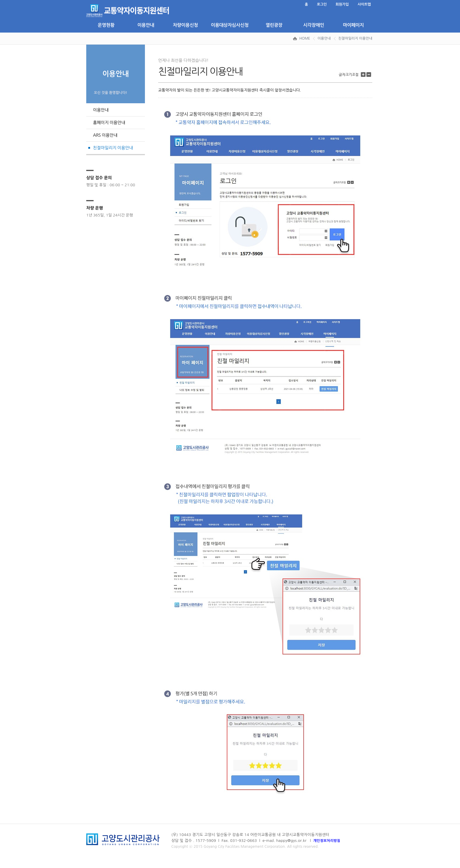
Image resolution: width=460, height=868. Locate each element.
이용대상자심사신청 (230, 25)
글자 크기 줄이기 (369, 75)
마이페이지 (353, 25)
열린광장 (274, 25)
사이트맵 (364, 4)
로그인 (322, 4)
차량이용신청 (185, 25)
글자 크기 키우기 (364, 75)
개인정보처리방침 (327, 841)
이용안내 (146, 25)
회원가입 (342, 4)
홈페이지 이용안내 (109, 123)
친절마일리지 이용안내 (355, 38)
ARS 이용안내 (105, 135)
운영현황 (106, 25)
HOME (305, 38)
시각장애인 (313, 25)
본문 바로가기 (86, 0)
